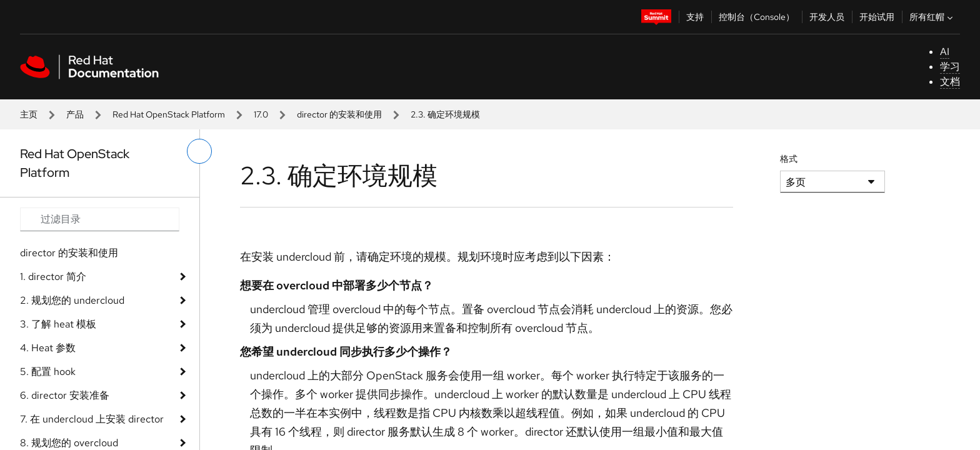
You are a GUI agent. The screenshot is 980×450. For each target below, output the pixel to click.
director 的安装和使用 (339, 114)
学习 (950, 67)
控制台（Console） (757, 17)
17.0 (261, 114)
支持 (695, 17)
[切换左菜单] (199, 151)
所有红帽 (932, 17)
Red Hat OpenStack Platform (169, 114)
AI (945, 52)
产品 (75, 114)
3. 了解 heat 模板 (58, 324)
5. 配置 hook (48, 372)
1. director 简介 (53, 277)
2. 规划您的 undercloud (72, 300)
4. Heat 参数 (48, 348)
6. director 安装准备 (65, 395)
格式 (789, 159)
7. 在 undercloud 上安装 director (92, 419)
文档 (950, 82)
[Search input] (100, 219)
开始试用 (877, 17)
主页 (29, 114)
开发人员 (827, 17)
